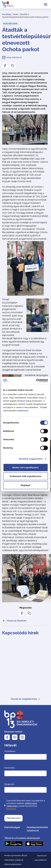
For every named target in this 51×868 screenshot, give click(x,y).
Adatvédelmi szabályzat (14, 860)
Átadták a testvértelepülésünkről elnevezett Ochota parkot (26, 39)
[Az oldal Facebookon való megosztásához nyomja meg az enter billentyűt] (5, 66)
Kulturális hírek (10, 24)
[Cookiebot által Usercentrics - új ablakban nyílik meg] (36, 381)
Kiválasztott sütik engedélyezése (26, 476)
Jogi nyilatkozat (41, 860)
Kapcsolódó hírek (20, 633)
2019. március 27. (14, 57)
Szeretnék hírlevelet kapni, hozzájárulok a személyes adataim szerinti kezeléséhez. (26, 805)
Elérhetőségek (12, 827)
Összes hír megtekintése (26, 699)
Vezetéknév (10, 751)
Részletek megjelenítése (31, 459)
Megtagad (25, 485)
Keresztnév (10, 768)
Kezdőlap (7, 14)
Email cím (9, 784)
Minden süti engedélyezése (26, 467)
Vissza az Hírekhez (14, 621)
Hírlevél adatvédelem (13, 864)
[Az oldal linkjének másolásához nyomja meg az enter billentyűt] (13, 66)
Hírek (16, 14)
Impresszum (42, 856)
